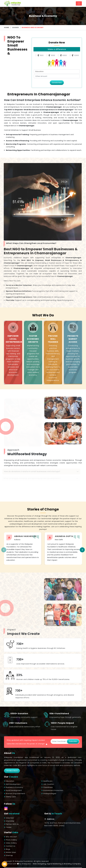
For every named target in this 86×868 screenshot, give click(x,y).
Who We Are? (11, 837)
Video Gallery (10, 843)
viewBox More (12, 771)
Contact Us (10, 846)
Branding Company (72, 864)
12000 (75, 55)
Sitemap (8, 855)
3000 (52, 55)
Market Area (10, 852)
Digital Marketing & (55, 864)
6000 (63, 55)
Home (7, 27)
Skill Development (12, 784)
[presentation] (4, 550)
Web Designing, (40, 864)
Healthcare (47, 781)
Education (9, 781)
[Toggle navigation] (79, 3)
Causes (15, 27)
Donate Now (57, 83)
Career (8, 827)
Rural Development (13, 790)
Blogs (7, 849)
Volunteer (9, 818)
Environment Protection (52, 790)
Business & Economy (13, 787)
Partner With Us (11, 824)
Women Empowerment (15, 794)
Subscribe (73, 741)
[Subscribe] (59, 741)
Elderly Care (10, 797)
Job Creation (48, 784)
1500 (40, 55)
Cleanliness (47, 787)
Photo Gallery (11, 840)
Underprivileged (49, 794)
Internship (9, 821)
